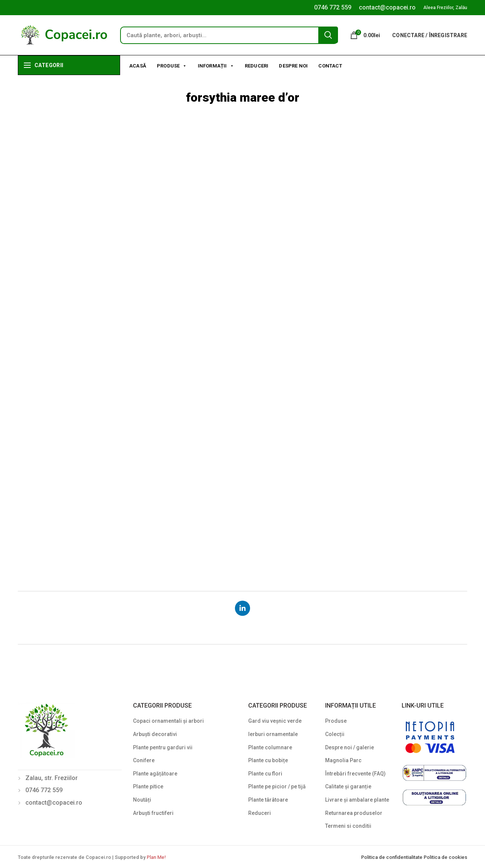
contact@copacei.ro (387, 7)
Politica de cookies (445, 857)
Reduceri (257, 66)
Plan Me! (156, 857)
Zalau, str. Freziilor (52, 778)
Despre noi (293, 66)
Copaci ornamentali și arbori (168, 721)
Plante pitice (148, 786)
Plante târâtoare (268, 800)
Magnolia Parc (343, 760)
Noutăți (142, 800)
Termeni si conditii (348, 826)
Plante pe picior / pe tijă (277, 786)
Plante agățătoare (155, 774)
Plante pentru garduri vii (163, 747)
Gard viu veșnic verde (275, 721)
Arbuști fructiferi (153, 813)
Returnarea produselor (354, 813)
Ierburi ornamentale (273, 734)
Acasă (138, 66)
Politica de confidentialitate (392, 857)
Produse (172, 65)
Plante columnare (270, 747)
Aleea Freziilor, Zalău (445, 8)
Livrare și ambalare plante (357, 800)
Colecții (335, 734)
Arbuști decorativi (155, 734)
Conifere (144, 760)
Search (328, 35)
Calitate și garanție (348, 786)
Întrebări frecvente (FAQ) (355, 774)
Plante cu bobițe (268, 760)
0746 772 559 (333, 7)
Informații (216, 65)
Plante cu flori (265, 774)
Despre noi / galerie (350, 747)
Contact (330, 66)
